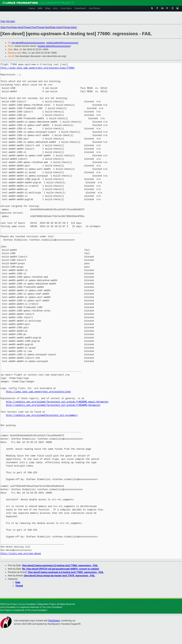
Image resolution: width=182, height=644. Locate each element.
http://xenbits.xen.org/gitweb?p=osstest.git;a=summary (42, 415)
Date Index (56, 27)
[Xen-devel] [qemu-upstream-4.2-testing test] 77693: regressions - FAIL (60, 565)
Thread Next (43, 27)
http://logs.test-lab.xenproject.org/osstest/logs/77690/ (38, 68)
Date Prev (6, 27)
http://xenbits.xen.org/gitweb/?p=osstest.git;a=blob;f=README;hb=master (53, 405)
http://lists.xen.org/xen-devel (21, 554)
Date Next (17, 27)
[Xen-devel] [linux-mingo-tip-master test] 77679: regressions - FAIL (59, 576)
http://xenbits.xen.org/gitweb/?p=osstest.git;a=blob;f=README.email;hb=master (57, 402)
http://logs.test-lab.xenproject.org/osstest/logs (38, 392)
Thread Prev (30, 27)
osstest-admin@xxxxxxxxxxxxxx (62, 43)
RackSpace (54, 621)
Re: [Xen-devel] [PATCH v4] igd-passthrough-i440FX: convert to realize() (61, 569)
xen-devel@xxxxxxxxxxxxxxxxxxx (28, 43)
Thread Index (70, 27)
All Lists (10, 21)
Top (3, 21)
